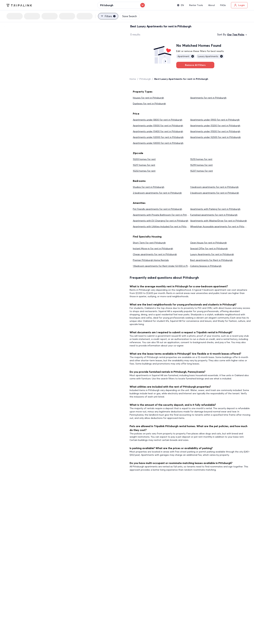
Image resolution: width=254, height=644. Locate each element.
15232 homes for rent (144, 171)
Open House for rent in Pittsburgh (208, 243)
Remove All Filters (195, 65)
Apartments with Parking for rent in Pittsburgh (215, 209)
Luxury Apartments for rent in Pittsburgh (212, 254)
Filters (108, 16)
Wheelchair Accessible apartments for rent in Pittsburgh (220, 226)
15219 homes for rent (201, 165)
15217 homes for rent (144, 165)
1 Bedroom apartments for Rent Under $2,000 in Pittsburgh (165, 266)
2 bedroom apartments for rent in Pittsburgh (157, 193)
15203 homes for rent (144, 159)
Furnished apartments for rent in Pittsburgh (214, 215)
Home (133, 79)
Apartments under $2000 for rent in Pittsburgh (158, 137)
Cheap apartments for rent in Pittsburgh (155, 254)
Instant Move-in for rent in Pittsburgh (153, 248)
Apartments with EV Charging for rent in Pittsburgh (161, 221)
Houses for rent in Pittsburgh (148, 98)
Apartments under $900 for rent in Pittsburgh (215, 120)
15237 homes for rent (202, 171)
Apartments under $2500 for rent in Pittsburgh (215, 137)
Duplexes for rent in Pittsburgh (149, 104)
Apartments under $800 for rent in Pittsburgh (158, 120)
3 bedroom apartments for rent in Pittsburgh (215, 193)
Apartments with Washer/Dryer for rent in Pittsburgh (219, 221)
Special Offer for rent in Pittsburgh (209, 248)
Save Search (130, 16)
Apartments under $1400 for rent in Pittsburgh (158, 131)
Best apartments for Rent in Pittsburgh (211, 260)
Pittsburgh (145, 79)
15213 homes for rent (201, 159)
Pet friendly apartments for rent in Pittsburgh (157, 209)
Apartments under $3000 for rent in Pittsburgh (158, 143)
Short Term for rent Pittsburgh (149, 243)
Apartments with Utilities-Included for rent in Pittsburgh (163, 226)
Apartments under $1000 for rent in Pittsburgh (158, 126)
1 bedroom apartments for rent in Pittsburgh (214, 187)
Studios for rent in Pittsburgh (149, 187)
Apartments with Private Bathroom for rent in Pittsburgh (164, 215)
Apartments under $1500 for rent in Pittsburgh (215, 131)
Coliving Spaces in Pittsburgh (206, 266)
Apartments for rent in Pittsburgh (208, 98)
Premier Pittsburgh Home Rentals (151, 260)
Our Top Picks (237, 34)
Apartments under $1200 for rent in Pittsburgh (215, 126)
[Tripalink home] (19, 5)
